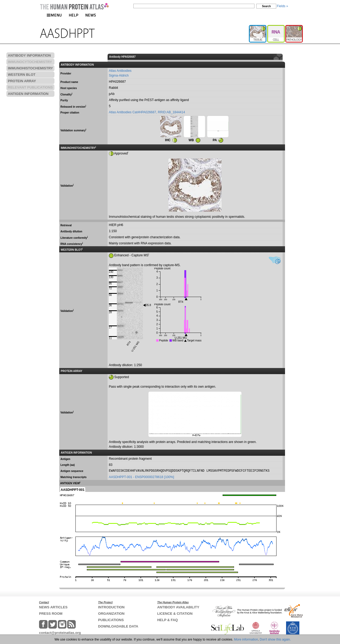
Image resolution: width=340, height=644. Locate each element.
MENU (54, 15)
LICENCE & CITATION (175, 614)
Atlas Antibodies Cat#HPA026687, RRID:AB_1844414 (147, 112)
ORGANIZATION (111, 614)
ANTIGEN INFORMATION (28, 94)
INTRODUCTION (111, 607)
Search (266, 6)
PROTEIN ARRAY (22, 81)
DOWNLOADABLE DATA (118, 626)
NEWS (91, 15)
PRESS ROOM (51, 614)
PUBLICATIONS (111, 620)
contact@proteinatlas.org (60, 633)
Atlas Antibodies (120, 71)
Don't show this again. (275, 639)
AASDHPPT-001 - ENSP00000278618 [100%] (141, 477)
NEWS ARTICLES (53, 607)
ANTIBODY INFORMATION (29, 55)
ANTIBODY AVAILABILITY (178, 607)
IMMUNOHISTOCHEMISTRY (31, 68)
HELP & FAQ (168, 620)
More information (246, 639)
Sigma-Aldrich (119, 76)
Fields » (282, 6)
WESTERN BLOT (22, 75)
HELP (74, 15)
